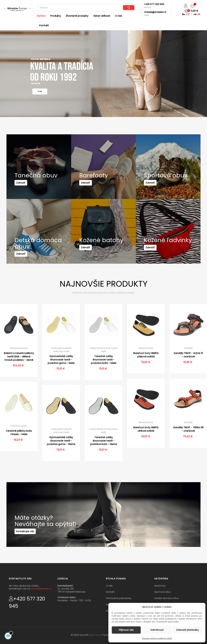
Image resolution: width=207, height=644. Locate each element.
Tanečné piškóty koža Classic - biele (19, 432)
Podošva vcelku (19, 426)
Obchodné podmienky (119, 598)
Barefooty (160, 586)
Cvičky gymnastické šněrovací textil (61, 350)
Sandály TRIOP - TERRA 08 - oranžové (188, 429)
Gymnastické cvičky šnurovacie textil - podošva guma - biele (61, 360)
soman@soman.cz (41, 589)
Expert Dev (94, 635)
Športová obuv (163, 592)
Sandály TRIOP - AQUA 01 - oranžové (188, 355)
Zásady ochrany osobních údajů (157, 638)
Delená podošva (19, 348)
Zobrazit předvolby (187, 630)
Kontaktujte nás (27, 535)
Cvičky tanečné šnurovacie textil (103, 350)
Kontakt (110, 592)
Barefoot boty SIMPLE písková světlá (146, 355)
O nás (109, 586)
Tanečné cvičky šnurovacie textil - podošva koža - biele (104, 360)
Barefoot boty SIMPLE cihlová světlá (146, 429)
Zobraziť (22, 186)
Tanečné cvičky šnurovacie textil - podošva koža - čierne (104, 441)
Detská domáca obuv (167, 598)
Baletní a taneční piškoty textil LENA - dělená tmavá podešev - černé (19, 356)
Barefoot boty (146, 348)
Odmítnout (157, 630)
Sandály (188, 348)
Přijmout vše (126, 630)
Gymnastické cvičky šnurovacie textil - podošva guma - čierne (61, 441)
